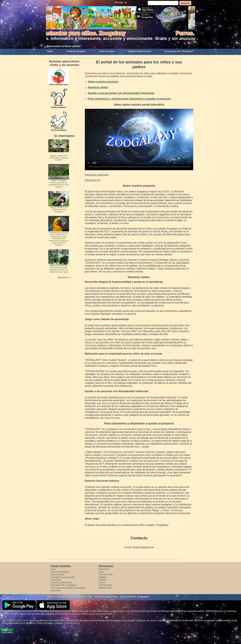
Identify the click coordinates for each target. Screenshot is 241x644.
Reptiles (103, 577)
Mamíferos (104, 569)
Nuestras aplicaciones (140, 51)
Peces (102, 582)
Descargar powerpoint (97, 175)
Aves (101, 572)
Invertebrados (105, 585)
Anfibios (103, 580)
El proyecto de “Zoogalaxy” (179, 51)
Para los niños (107, 51)
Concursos (56, 580)
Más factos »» (65, 277)
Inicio (50, 51)
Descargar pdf (92, 180)
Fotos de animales (76, 51)
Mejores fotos (105, 588)
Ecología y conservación (63, 577)
